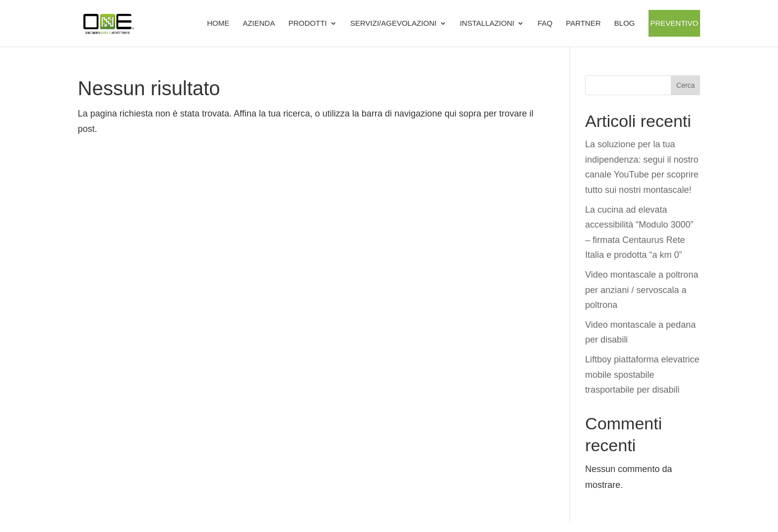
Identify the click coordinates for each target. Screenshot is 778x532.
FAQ (545, 23)
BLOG (625, 23)
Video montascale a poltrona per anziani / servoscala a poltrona (642, 290)
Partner (583, 23)
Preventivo (675, 23)
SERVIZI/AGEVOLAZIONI (393, 23)
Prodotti (308, 23)
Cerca (685, 85)
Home (218, 23)
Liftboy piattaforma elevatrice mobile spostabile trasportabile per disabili (642, 375)
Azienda (259, 23)
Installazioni (487, 23)
